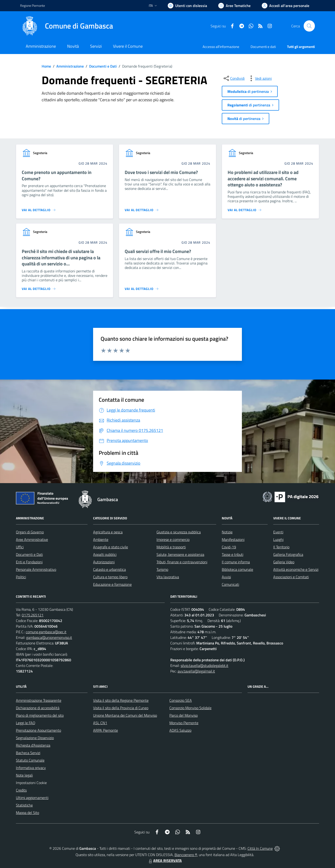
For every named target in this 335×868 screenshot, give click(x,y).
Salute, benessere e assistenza (180, 554)
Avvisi (226, 577)
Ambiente (101, 539)
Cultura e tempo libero (110, 577)
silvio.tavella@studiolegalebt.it (204, 665)
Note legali (24, 775)
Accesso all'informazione (221, 47)
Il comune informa (236, 562)
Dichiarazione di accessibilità (38, 708)
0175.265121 (33, 615)
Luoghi (278, 539)
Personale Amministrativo (36, 569)
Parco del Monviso (184, 715)
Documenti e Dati (103, 66)
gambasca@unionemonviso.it (49, 637)
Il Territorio (281, 547)
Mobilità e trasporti (171, 547)
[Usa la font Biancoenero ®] (187, 6)
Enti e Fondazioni (29, 562)
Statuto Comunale (30, 760)
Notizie (227, 532)
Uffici (20, 547)
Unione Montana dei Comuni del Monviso (125, 715)
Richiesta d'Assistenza (33, 745)
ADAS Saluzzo (180, 730)
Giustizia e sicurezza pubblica (179, 532)
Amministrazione (70, 66)
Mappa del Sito (27, 813)
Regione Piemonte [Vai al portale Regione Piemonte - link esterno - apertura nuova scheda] (33, 5)
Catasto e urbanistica (109, 569)
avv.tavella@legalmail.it (196, 671)
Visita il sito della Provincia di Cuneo (121, 708)
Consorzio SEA (181, 700)
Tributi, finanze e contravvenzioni (182, 562)
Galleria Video (284, 562)
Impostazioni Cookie (31, 783)
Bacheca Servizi (28, 753)
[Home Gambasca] (67, 26)
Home (46, 66)
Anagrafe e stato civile (111, 547)
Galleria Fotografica (288, 554)
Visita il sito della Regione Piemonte (121, 700)
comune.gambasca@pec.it (46, 632)
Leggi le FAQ (26, 723)
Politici (21, 577)
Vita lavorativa (168, 577)
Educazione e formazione (112, 584)
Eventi (278, 532)
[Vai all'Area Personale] (286, 6)
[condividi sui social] (234, 78)
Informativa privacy (31, 768)
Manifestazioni (233, 539)
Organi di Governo (30, 532)
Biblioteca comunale (237, 569)
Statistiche (24, 805)
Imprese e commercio (173, 539)
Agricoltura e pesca (108, 532)
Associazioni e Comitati (291, 577)
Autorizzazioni (104, 562)
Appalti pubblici (105, 554)
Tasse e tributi (233, 554)
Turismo (162, 569)
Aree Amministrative (32, 539)
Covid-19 (229, 547)
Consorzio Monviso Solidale (190, 708)
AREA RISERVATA (165, 861)
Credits (21, 790)
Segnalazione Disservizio (35, 738)
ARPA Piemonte (106, 730)
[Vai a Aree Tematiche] (234, 6)
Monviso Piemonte (184, 723)
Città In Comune (260, 848)
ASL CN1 (100, 723)
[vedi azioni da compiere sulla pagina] (260, 78)
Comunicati (230, 584)
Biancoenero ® (186, 855)
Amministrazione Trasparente (39, 700)
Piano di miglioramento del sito (40, 715)
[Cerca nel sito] (309, 26)
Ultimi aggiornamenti (32, 798)
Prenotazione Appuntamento (38, 730)
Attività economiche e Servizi (296, 569)
